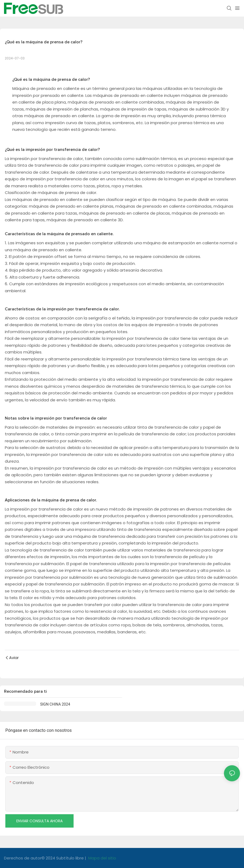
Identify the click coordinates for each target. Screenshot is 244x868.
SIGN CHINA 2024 (55, 704)
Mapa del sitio (102, 858)
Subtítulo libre (70, 858)
